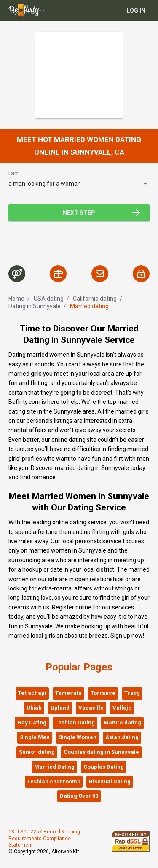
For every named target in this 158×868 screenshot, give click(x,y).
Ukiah (34, 708)
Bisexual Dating (110, 781)
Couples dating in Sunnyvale (101, 752)
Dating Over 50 (79, 796)
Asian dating (122, 737)
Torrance (103, 693)
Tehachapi (32, 693)
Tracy (132, 693)
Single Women (78, 737)
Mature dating (122, 722)
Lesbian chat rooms (54, 781)
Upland (60, 708)
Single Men (35, 737)
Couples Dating (104, 767)
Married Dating (54, 767)
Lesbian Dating (75, 722)
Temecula (68, 693)
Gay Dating (32, 722)
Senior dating (37, 752)
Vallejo (122, 708)
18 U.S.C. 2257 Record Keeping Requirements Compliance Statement (44, 838)
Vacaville (91, 708)
